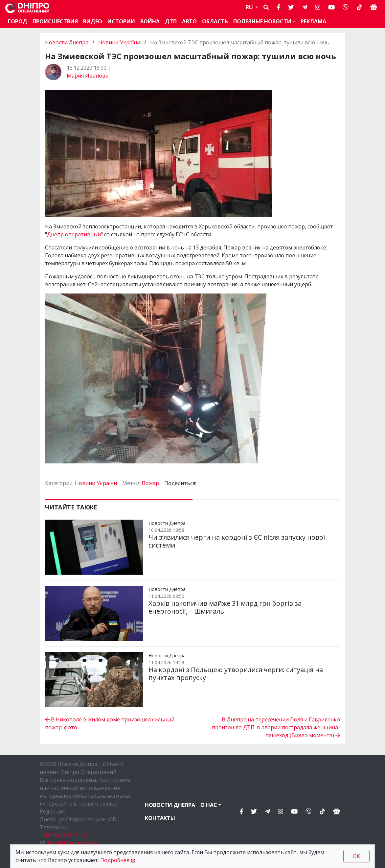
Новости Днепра (67, 42)
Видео (93, 21)
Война (150, 21)
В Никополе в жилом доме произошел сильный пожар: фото (110, 723)
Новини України (119, 42)
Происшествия (55, 21)
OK (356, 856)
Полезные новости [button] (262, 21)
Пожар (150, 483)
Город (18, 21)
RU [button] (250, 7)
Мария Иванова (88, 76)
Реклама (313, 21)
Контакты (160, 818)
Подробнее (115, 860)
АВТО (189, 21)
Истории (121, 21)
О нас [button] (209, 805)
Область (215, 21)
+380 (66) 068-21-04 (64, 835)
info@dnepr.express (72, 843)
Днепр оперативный (74, 234)
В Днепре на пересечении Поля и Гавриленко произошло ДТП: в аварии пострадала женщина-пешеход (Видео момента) (276, 727)
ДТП (171, 21)
